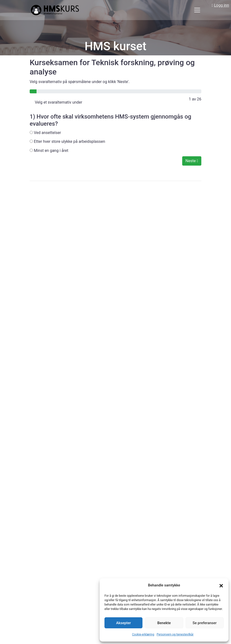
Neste (192, 161)
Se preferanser (205, 623)
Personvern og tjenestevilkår (175, 634)
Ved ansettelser (45, 133)
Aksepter (124, 623)
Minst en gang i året (49, 151)
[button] (221, 585)
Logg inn (222, 5)
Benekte (164, 623)
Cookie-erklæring (143, 634)
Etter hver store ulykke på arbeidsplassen (67, 141)
